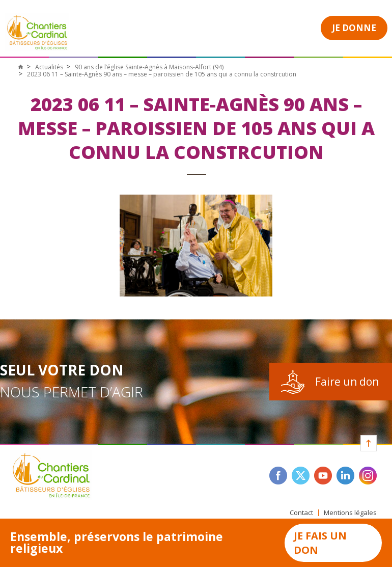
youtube (323, 476)
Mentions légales (350, 513)
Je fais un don (320, 543)
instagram (368, 476)
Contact (301, 513)
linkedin (345, 476)
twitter (301, 476)
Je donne (354, 28)
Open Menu (291, 27)
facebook (278, 476)
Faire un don (347, 382)
